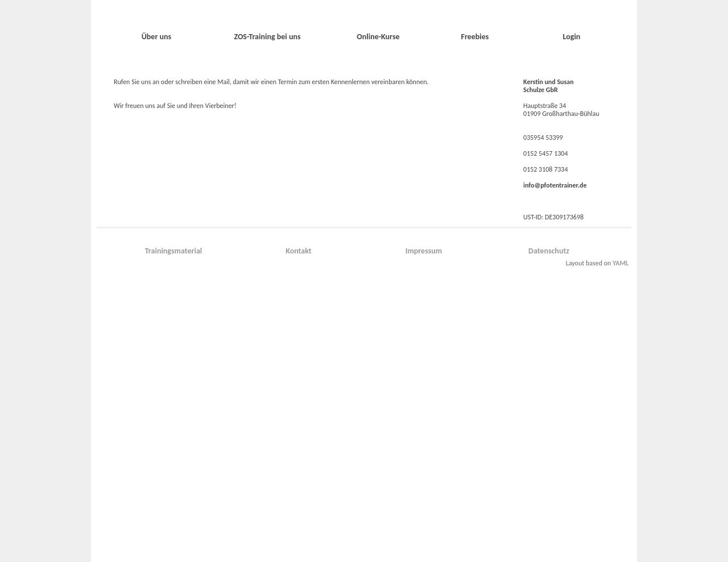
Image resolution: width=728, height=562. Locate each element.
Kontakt (298, 251)
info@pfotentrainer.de (555, 185)
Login (572, 37)
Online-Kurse (378, 37)
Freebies (475, 37)
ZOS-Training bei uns (267, 37)
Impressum (424, 251)
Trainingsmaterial (174, 251)
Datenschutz (549, 251)
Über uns (156, 37)
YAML (621, 263)
